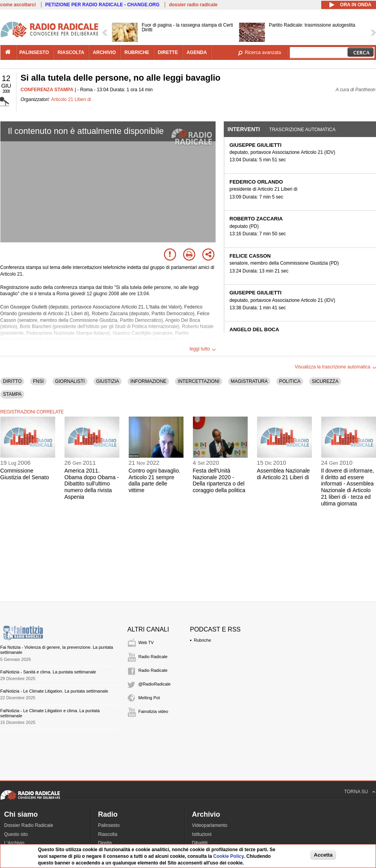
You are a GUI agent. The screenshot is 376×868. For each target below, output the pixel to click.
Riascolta (108, 834)
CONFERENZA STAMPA (47, 90)
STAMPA (13, 394)
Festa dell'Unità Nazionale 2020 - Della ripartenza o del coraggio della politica (219, 480)
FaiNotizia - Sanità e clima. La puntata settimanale (48, 672)
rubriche (137, 52)
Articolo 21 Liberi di (71, 99)
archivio (104, 52)
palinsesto (34, 52)
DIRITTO (13, 381)
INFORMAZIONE (148, 381)
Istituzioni (202, 834)
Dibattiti (200, 843)
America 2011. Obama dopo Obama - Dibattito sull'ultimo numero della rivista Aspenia (92, 484)
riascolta (71, 52)
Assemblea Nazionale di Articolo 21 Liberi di (283, 474)
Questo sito (16, 834)
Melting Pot (149, 698)
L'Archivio (14, 843)
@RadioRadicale (155, 684)
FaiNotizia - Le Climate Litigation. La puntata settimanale (54, 691)
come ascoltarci (18, 5)
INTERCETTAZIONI (198, 381)
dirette (168, 52)
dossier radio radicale (193, 5)
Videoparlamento (210, 825)
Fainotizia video (153, 711)
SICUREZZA (325, 381)
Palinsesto (109, 825)
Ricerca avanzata (263, 52)
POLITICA (290, 381)
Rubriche (203, 640)
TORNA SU (356, 792)
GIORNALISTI (70, 381)
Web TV (146, 642)
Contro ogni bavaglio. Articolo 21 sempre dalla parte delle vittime (155, 480)
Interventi (244, 129)
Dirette (105, 843)
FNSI (38, 381)
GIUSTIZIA (108, 381)
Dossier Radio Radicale (29, 825)
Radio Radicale (153, 657)
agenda (197, 52)
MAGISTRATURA (249, 381)
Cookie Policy (228, 856)
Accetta (323, 855)
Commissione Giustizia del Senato (25, 474)
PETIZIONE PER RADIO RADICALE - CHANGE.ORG (103, 5)
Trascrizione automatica (302, 130)
